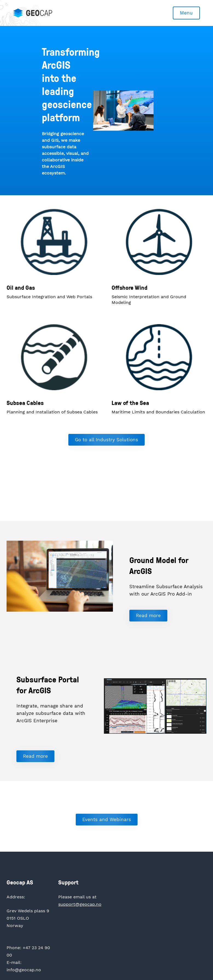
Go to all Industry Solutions (106, 440)
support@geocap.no (80, 904)
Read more (148, 615)
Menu (186, 13)
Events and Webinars (107, 819)
